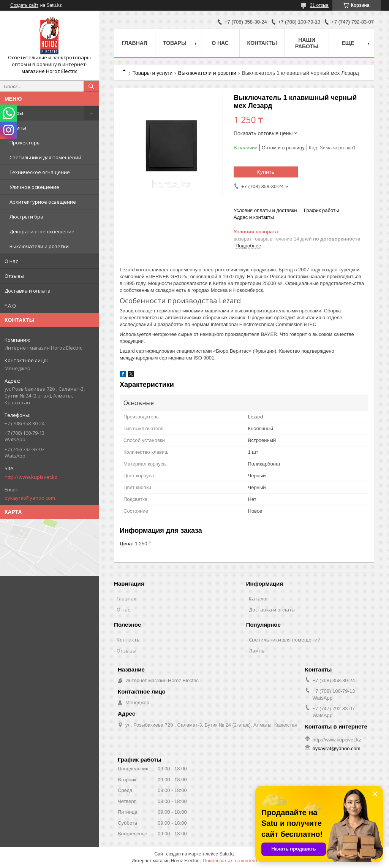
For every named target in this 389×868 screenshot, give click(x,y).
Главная (134, 43)
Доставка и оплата (28, 291)
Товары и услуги (152, 73)
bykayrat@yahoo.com (30, 498)
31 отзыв (319, 5)
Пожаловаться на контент (230, 861)
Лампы (18, 128)
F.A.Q (10, 306)
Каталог (259, 599)
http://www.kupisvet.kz (31, 477)
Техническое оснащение (40, 172)
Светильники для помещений (45, 157)
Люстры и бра (26, 217)
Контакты (262, 43)
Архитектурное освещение (43, 202)
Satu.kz (227, 854)
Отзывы (14, 276)
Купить (266, 172)
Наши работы (307, 43)
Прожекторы (25, 143)
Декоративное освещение (42, 231)
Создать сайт (24, 5)
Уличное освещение (34, 187)
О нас (11, 261)
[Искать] (91, 86)
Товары (14, 113)
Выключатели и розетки (39, 246)
